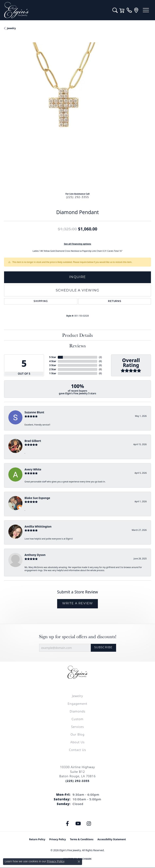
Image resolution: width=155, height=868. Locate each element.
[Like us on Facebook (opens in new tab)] (67, 824)
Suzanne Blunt (34, 412)
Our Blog (77, 734)
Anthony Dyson (35, 555)
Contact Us (78, 750)
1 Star (53, 373)
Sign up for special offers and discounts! (78, 637)
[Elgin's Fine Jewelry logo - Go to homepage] (56, 10)
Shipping (41, 301)
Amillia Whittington (38, 526)
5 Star (53, 357)
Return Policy (37, 839)
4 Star (53, 361)
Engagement (77, 704)
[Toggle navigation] (146, 10)
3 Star (53, 365)
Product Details (77, 335)
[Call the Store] (77, 781)
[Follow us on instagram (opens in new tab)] (89, 824)
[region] (77, 116)
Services (77, 727)
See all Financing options (77, 244)
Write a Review (78, 604)
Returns (115, 301)
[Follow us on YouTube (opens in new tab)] (78, 824)
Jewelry (77, 696)
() (100, 357)
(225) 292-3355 (78, 197)
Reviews (77, 346)
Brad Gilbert (33, 441)
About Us (77, 742)
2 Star (53, 369)
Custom (77, 719)
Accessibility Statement (112, 839)
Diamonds (77, 711)
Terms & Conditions (82, 839)
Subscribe (103, 648)
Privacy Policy (58, 839)
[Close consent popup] (79, 862)
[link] (129, 10)
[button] (115, 10)
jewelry (11, 28)
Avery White (33, 469)
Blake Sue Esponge (37, 498)
